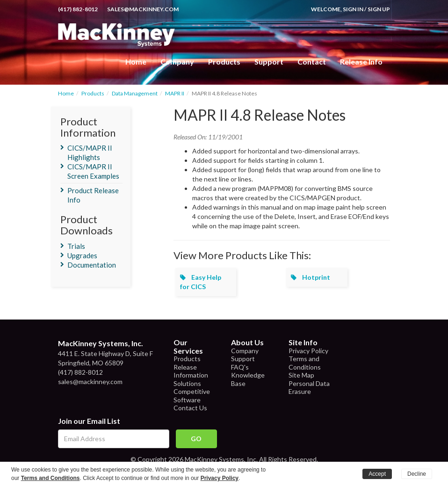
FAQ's (240, 367)
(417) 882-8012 (78, 9)
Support (269, 62)
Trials (76, 246)
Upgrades (82, 255)
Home (136, 62)
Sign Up (379, 9)
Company (177, 62)
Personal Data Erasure (309, 388)
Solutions (187, 383)
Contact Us (190, 408)
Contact (312, 62)
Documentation (92, 265)
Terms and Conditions (305, 363)
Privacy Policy (308, 351)
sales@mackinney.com (143, 9)
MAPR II (175, 93)
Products (93, 93)
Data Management (135, 93)
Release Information (191, 371)
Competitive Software (192, 396)
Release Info (361, 62)
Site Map (301, 375)
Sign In (353, 9)
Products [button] (224, 62)
